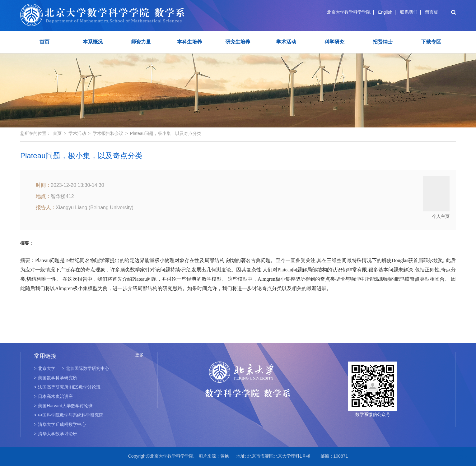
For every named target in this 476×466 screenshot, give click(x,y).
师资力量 (141, 42)
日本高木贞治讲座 (53, 396)
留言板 (432, 12)
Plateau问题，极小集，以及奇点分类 (166, 133)
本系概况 (93, 42)
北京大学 (45, 368)
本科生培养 (189, 42)
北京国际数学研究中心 (85, 368)
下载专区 (431, 42)
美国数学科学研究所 (56, 378)
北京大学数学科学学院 (349, 12)
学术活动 (286, 42)
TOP (462, 454)
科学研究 (334, 42)
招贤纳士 (383, 42)
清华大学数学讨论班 (56, 434)
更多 (139, 355)
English (385, 12)
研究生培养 (238, 42)
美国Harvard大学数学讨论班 (63, 406)
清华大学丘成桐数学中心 (60, 424)
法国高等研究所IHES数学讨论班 (67, 387)
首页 (44, 42)
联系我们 (409, 12)
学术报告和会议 (108, 133)
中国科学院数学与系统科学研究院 (69, 415)
